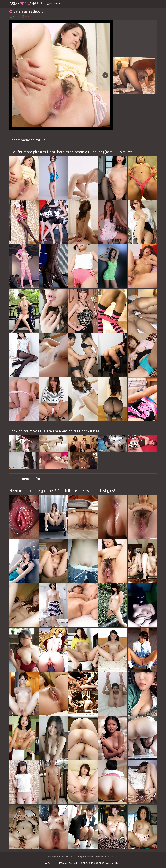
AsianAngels (26, 4)
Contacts (50, 863)
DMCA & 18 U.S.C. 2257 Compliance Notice (101, 863)
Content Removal (68, 863)
